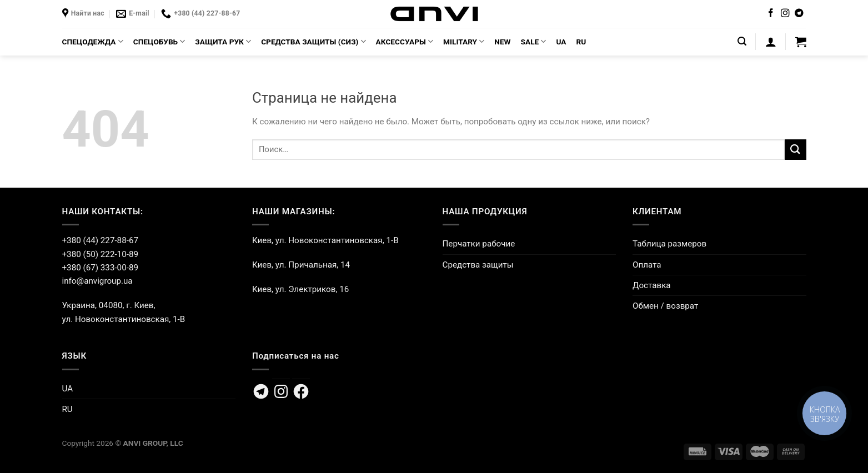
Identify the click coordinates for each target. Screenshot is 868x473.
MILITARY (464, 41)
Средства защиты (478, 265)
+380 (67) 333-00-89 (100, 268)
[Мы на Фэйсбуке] (771, 14)
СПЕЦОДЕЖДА (93, 41)
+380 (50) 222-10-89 (100, 254)
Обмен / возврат (665, 306)
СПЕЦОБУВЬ (159, 41)
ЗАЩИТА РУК (223, 41)
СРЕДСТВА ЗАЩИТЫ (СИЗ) (313, 41)
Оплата (647, 265)
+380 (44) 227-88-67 (100, 240)
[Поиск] (742, 41)
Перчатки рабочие (479, 244)
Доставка (652, 285)
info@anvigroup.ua (97, 281)
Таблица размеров (669, 244)
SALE (534, 41)
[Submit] (795, 150)
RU (581, 42)
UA (561, 42)
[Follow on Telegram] (799, 14)
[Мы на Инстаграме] (785, 14)
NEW (502, 42)
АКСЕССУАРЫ (405, 41)
